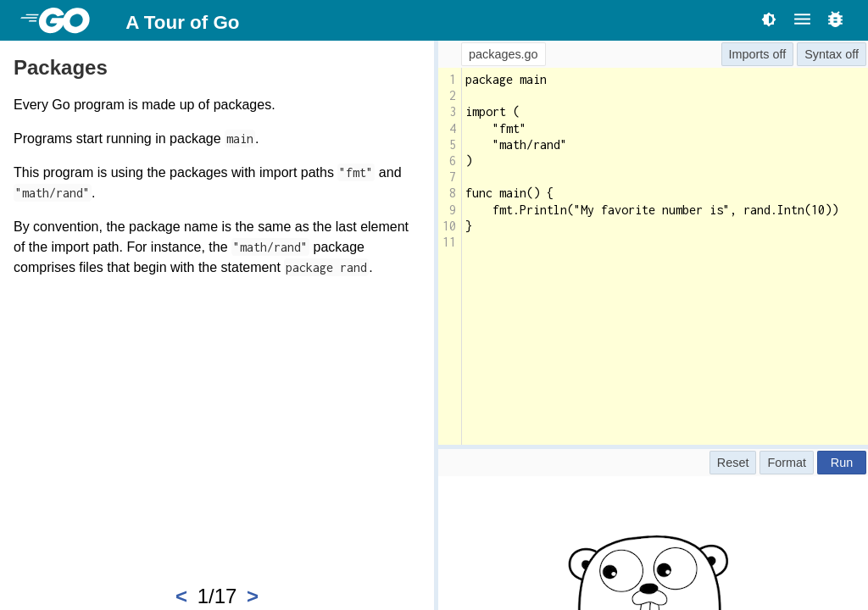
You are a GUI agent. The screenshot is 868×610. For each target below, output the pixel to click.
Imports (749, 54)
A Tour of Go (182, 22)
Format (787, 463)
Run (842, 463)
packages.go (504, 54)
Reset (733, 463)
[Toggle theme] (769, 19)
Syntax (823, 54)
